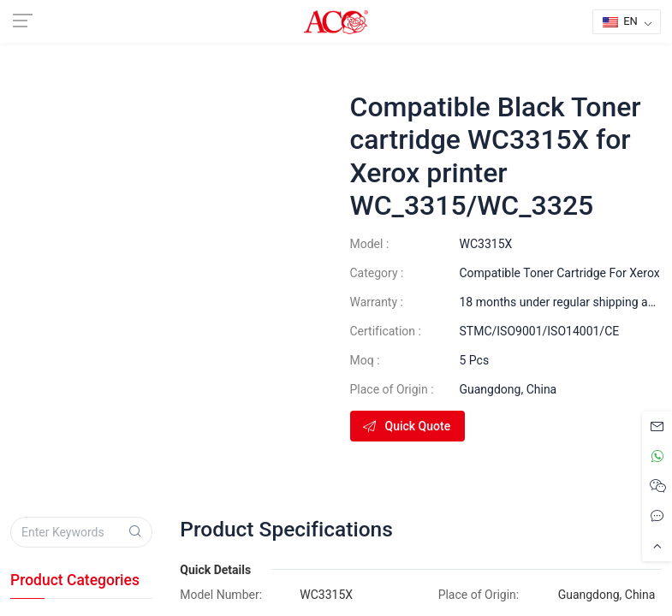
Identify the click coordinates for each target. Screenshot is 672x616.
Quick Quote (406, 426)
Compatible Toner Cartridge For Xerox (560, 273)
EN (620, 21)
